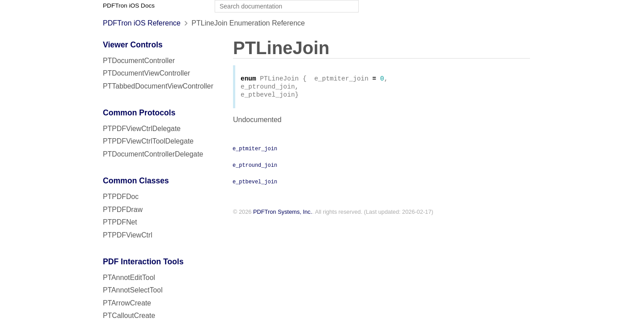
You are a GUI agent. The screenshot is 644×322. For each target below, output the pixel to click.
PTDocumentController (139, 61)
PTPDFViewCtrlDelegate (142, 129)
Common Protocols (139, 113)
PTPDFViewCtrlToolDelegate (148, 141)
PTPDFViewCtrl (128, 235)
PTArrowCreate (127, 303)
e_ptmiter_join (255, 151)
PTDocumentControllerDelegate (153, 154)
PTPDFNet (120, 222)
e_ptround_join (255, 167)
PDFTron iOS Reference (142, 23)
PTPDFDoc (121, 197)
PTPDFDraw (123, 210)
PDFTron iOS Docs (129, 6)
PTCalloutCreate (129, 316)
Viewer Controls (133, 45)
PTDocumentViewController (146, 73)
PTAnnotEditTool (129, 278)
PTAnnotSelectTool (133, 290)
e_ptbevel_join (255, 184)
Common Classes (136, 181)
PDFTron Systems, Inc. (283, 214)
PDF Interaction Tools (143, 262)
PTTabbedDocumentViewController (158, 86)
